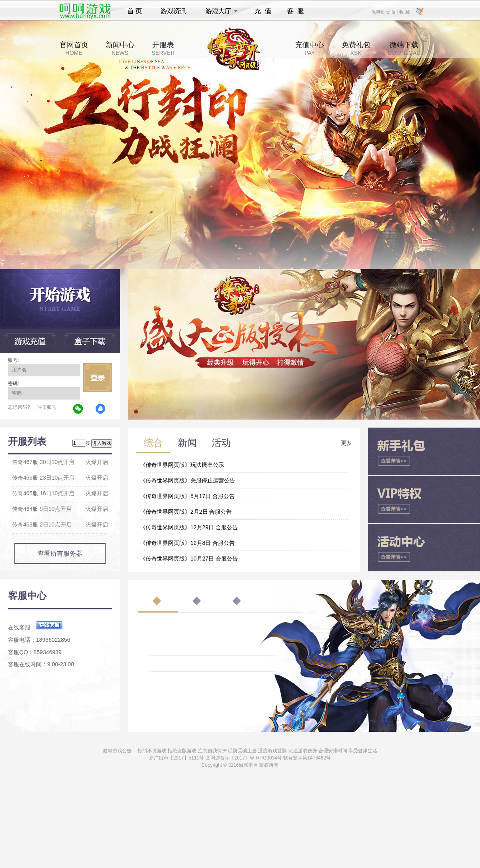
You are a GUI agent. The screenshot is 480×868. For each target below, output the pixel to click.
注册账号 (47, 407)
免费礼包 (356, 48)
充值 (263, 11)
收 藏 (404, 12)
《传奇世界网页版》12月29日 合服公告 (189, 527)
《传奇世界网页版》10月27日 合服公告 (189, 559)
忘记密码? (19, 407)
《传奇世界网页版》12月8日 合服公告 (187, 543)
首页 (135, 11)
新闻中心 (120, 48)
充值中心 (310, 48)
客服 (296, 11)
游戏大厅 (219, 11)
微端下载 (404, 48)
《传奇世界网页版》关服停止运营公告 (188, 480)
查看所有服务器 (60, 554)
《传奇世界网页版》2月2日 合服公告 (186, 512)
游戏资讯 (174, 11)
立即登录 (98, 378)
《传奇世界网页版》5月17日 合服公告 (187, 496)
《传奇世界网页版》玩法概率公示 (182, 465)
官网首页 (74, 48)
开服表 (163, 48)
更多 (346, 443)
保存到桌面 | (385, 12)
